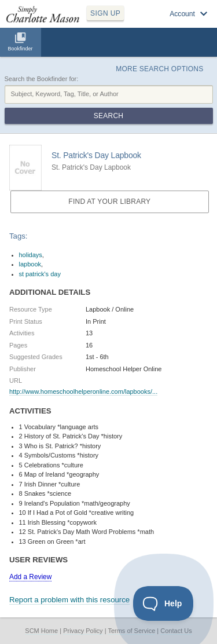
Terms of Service (131, 631)
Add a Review (30, 577)
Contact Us (176, 631)
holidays (31, 255)
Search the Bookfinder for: (42, 79)
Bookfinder (20, 49)
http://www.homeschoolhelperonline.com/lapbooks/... (83, 391)
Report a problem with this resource (69, 600)
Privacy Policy (83, 631)
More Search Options (159, 69)
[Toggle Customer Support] (163, 603)
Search (108, 116)
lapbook (30, 264)
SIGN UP (105, 13)
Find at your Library (109, 202)
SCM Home (41, 631)
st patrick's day (40, 274)
